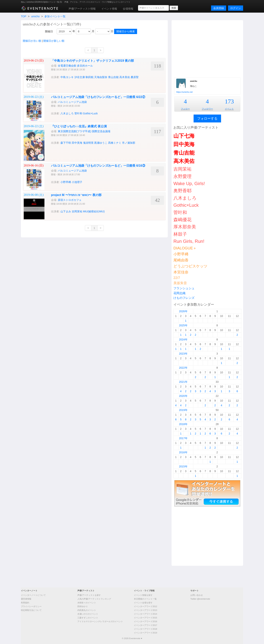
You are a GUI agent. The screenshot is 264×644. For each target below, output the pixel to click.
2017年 (183, 438)
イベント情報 (109, 9)
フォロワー (207, 109)
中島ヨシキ (67, 77)
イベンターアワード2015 (145, 618)
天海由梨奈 (101, 77)
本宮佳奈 (181, 272)
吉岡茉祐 (77, 211)
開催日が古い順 (32, 41)
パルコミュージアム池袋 (72, 102)
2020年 (183, 396)
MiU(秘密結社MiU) (94, 211)
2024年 (183, 339)
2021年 (183, 382)
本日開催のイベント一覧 (145, 599)
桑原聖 (135, 77)
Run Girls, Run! (189, 241)
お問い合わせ (197, 595)
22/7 (177, 278)
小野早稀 (66, 182)
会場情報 (128, 9)
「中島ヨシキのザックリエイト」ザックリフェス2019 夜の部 (92, 61)
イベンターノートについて (33, 595)
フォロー (185, 109)
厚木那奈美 (185, 227)
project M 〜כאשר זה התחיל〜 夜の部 (76, 195)
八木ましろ (67, 113)
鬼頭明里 (88, 143)
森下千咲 (66, 143)
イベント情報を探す (143, 595)
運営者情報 (26, 599)
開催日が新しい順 (54, 41)
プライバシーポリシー (31, 606)
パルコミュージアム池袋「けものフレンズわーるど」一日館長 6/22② (98, 97)
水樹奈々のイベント (87, 603)
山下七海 (184, 136)
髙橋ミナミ (115, 143)
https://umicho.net (184, 92)
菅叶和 (78, 113)
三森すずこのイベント (88, 618)
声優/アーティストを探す (89, 595)
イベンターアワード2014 (145, 614)
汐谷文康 (80, 77)
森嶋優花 (182, 220)
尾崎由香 (181, 260)
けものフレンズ (184, 298)
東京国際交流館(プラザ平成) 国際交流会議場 (84, 131)
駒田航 (90, 77)
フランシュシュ (184, 288)
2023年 (183, 354)
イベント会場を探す (143, 603)
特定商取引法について (31, 610)
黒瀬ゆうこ (101, 143)
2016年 (183, 452)
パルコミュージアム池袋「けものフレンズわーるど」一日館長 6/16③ (98, 166)
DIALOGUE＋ (185, 248)
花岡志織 (179, 293)
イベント (229, 109)
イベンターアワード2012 (145, 606)
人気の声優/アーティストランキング (94, 599)
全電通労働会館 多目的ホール (75, 66)
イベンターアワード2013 (145, 610)
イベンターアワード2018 (145, 629)
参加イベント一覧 (55, 16)
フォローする (207, 118)
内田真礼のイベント (87, 610)
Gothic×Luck (90, 113)
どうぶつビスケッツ (190, 266)
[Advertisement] (207, 48)
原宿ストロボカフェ (70, 200)
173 (229, 101)
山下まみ (66, 211)
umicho (35, 16)
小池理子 (77, 182)
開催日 (49, 31)
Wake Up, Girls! (189, 183)
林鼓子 (180, 234)
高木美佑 (125, 77)
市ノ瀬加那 (129, 143)
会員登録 (219, 8)
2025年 (183, 325)
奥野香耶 (182, 191)
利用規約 (25, 603)
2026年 (183, 311)
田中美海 (77, 143)
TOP (24, 16)
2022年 (183, 368)
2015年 (183, 466)
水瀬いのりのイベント (88, 614)
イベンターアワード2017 (145, 625)
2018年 (183, 424)
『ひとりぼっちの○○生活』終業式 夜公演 (79, 126)
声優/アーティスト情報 (82, 9)
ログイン (236, 8)
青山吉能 (113, 77)
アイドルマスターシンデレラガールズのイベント (100, 621)
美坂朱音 (180, 283)
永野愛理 (182, 176)
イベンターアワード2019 (145, 633)
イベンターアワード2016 (145, 621)
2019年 (183, 410)
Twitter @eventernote (200, 599)
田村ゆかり (83, 606)
